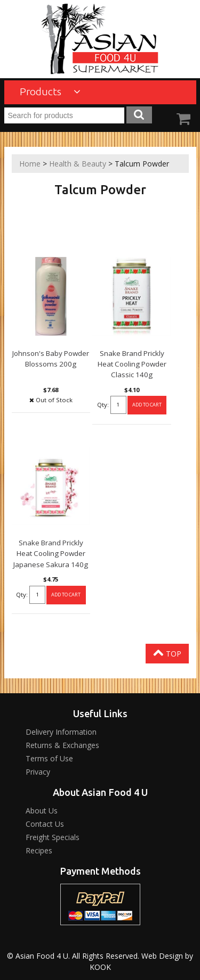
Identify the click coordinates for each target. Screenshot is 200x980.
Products (50, 92)
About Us (42, 811)
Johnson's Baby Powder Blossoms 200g (51, 359)
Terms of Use (49, 758)
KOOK (100, 967)
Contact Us (45, 824)
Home (30, 164)
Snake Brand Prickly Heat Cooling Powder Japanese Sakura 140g (51, 553)
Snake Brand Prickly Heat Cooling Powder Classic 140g (132, 364)
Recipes (39, 850)
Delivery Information (61, 732)
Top (167, 653)
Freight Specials (53, 837)
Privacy (38, 772)
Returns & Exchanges (62, 745)
